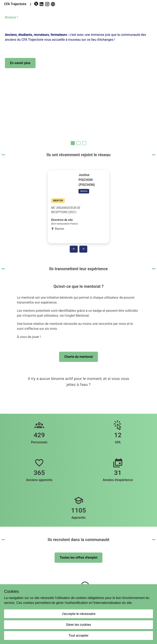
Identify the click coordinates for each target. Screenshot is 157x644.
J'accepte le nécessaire (78, 614)
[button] (20, 63)
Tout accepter (78, 636)
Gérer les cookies (79, 625)
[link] (37, 4)
